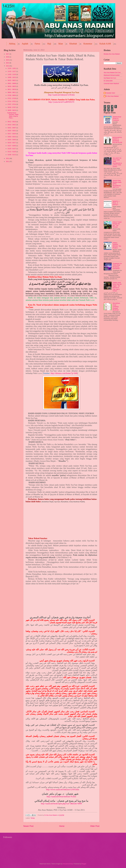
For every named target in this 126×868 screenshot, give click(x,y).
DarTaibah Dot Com (110, 78)
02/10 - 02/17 (12, 143)
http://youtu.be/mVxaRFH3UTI (61, 102)
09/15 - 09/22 (12, 80)
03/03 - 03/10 (12, 137)
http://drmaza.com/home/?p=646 (64, 373)
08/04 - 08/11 (12, 92)
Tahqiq (33, 818)
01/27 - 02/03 (12, 146)
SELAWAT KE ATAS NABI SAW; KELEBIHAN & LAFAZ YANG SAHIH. (117, 162)
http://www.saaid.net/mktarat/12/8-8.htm (63, 789)
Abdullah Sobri (110, 93)
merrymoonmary (68, 864)
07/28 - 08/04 (12, 95)
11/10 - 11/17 (12, 71)
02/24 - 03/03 (12, 140)
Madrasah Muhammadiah (112, 75)
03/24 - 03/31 (12, 131)
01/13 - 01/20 (12, 152)
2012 (8, 158)
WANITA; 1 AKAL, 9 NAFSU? (116, 203)
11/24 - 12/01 (12, 68)
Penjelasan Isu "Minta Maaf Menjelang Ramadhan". (117, 266)
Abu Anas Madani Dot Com (112, 72)
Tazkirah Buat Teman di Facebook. (117, 118)
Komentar (88, 44)
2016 (8, 57)
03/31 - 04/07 (12, 128)
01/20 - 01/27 (12, 149)
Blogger (84, 864)
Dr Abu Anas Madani (112, 96)
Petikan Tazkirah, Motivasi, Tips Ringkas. (117, 245)
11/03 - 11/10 (12, 74)
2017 (8, 54)
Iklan (61, 44)
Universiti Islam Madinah (111, 84)
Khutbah (73, 44)
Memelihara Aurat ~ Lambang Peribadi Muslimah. (116, 307)
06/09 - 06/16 (12, 110)
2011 (8, 161)
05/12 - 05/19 (12, 122)
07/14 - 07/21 (12, 101)
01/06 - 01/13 (12, 155)
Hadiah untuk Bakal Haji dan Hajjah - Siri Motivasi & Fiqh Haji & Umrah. (117, 287)
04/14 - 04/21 (12, 125)
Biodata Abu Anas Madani (112, 54)
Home (62, 826)
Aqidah (25, 44)
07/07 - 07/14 (12, 104)
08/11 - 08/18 (12, 89)
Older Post (95, 826)
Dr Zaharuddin (108, 81)
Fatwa (37, 44)
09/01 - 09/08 (12, 83)
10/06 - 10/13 (12, 77)
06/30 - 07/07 (12, 107)
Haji (49, 44)
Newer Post (28, 826)
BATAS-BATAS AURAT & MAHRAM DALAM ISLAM (117, 140)
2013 (8, 66)
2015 (8, 60)
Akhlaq (12, 44)
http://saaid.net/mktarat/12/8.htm (61, 95)
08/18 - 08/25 (12, 86)
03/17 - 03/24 (12, 134)
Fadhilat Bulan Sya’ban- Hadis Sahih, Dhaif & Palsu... (13, 115)
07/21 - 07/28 (12, 98)
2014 (8, 63)
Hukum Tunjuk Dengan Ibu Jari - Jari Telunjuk (117, 224)
